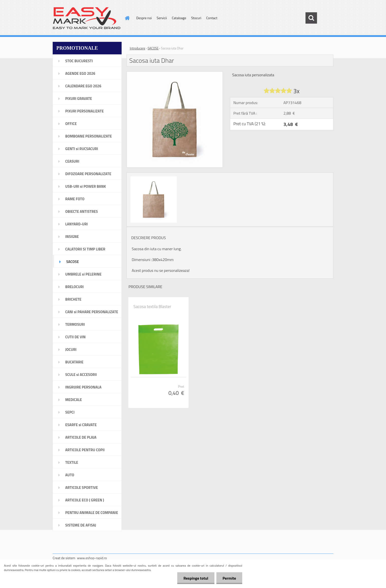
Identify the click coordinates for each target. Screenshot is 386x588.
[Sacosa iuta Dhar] (175, 74)
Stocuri (196, 18)
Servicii (162, 18)
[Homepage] (127, 18)
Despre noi (144, 18)
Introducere (137, 48)
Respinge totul (196, 578)
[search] (311, 18)
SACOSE (153, 48)
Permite (229, 578)
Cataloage (179, 18)
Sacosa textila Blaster (152, 307)
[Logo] (87, 18)
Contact (212, 18)
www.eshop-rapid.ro (92, 558)
